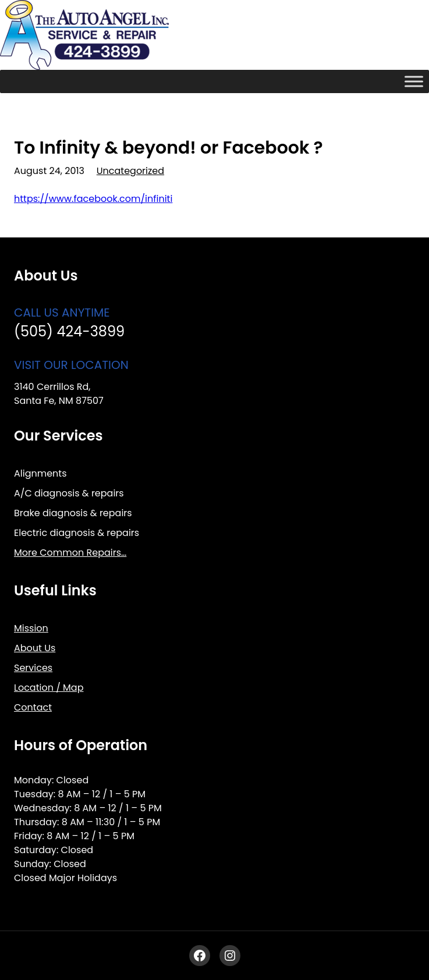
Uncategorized (130, 171)
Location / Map (49, 688)
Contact (33, 707)
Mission (31, 628)
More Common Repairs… (70, 553)
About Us (35, 648)
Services (33, 668)
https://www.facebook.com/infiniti (93, 199)
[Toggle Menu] (414, 81)
